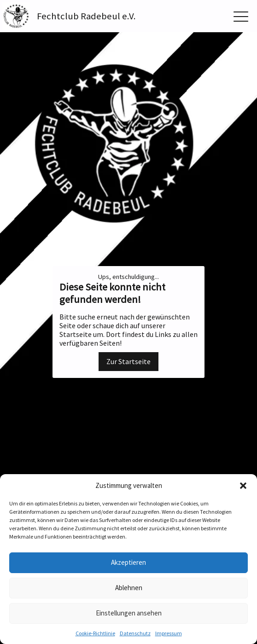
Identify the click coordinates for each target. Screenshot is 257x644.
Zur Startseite (128, 361)
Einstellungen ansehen (129, 613)
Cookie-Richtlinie (95, 633)
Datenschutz (135, 633)
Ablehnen (129, 588)
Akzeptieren (128, 562)
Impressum (169, 633)
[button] (243, 486)
